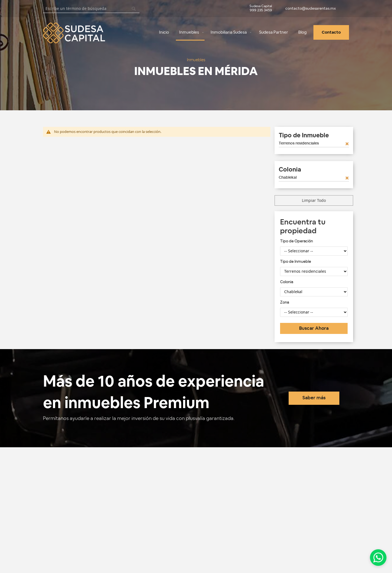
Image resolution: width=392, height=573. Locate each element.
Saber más (314, 398)
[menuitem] (164, 32)
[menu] (235, 33)
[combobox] (91, 9)
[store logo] (61, 33)
